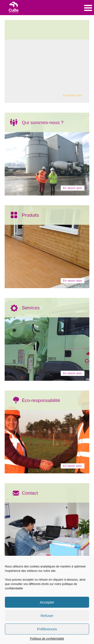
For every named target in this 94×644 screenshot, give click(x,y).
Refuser (47, 616)
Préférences (47, 629)
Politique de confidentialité (47, 639)
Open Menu (88, 8)
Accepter (47, 602)
